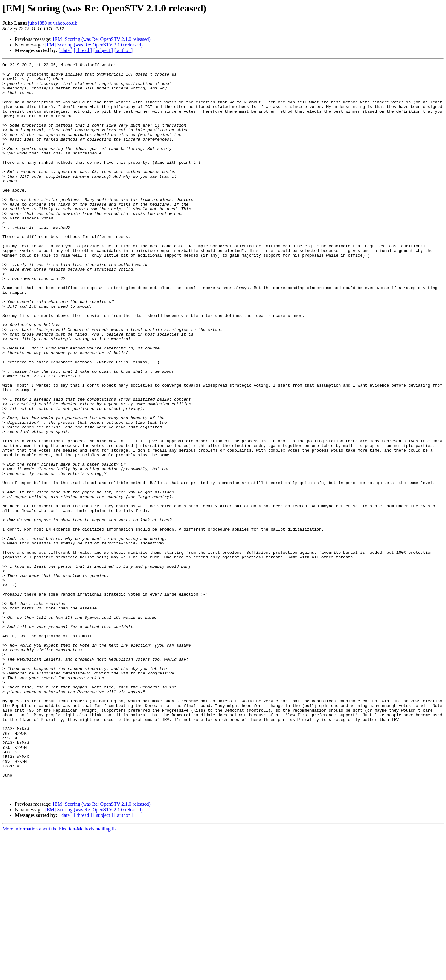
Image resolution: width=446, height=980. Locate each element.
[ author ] (124, 50)
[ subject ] (103, 50)
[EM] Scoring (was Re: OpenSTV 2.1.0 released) (102, 39)
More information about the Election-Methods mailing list (60, 975)
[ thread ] (83, 50)
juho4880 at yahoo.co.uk (53, 23)
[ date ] (66, 50)
